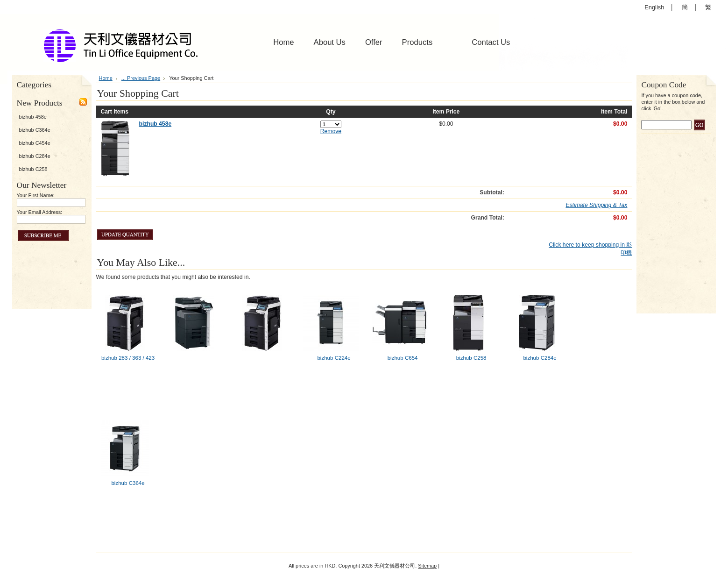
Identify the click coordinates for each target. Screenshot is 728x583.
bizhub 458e (33, 117)
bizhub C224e (334, 358)
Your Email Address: (40, 212)
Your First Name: (36, 195)
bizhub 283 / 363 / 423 (128, 358)
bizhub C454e (35, 143)
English (654, 7)
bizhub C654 (403, 358)
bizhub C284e (35, 156)
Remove (331, 131)
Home (106, 78)
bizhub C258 (33, 169)
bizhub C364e (35, 130)
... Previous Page (141, 78)
